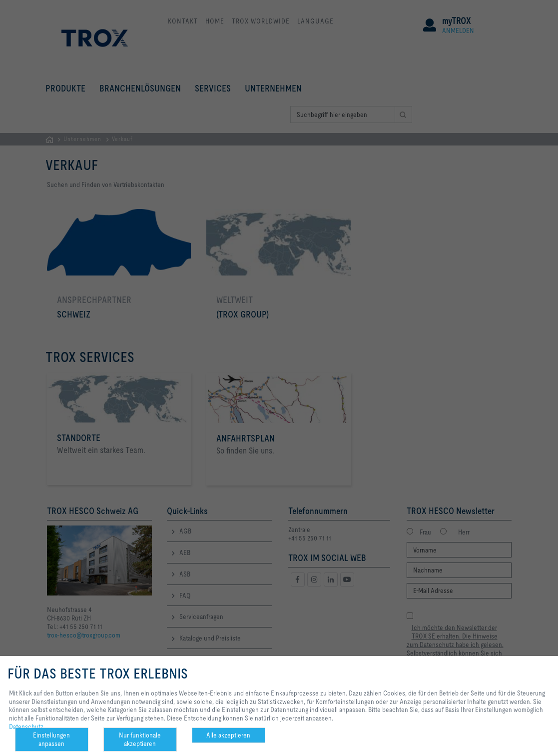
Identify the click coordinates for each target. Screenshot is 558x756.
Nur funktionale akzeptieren (140, 739)
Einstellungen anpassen (51, 739)
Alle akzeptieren (228, 735)
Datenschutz (26, 726)
